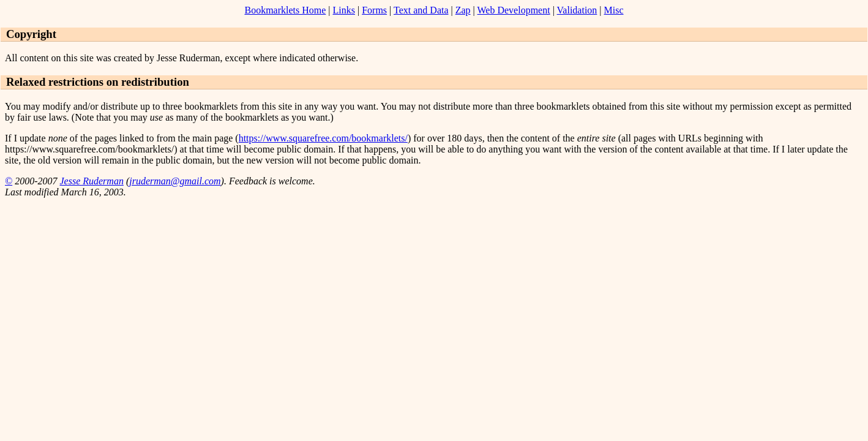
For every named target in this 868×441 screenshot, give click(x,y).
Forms (374, 10)
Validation (577, 10)
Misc (614, 10)
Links (344, 10)
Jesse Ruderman (91, 181)
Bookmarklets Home (285, 10)
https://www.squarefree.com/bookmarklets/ (323, 138)
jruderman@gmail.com (175, 181)
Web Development (514, 10)
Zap (463, 10)
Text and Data (421, 10)
